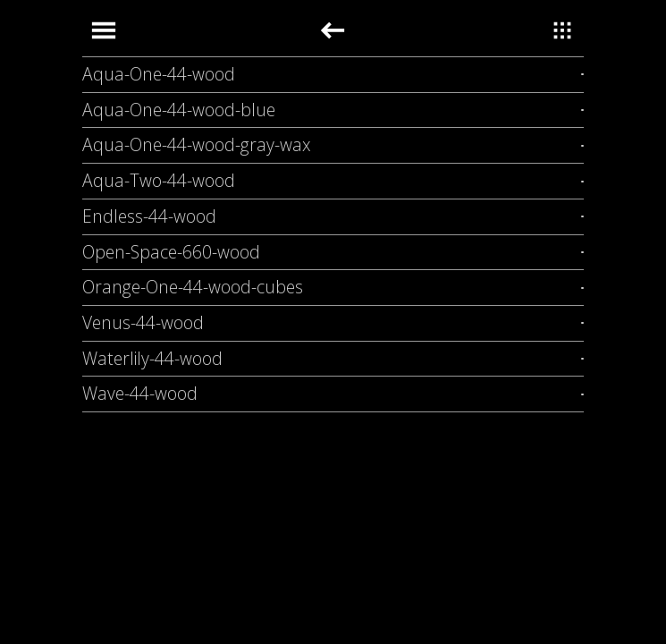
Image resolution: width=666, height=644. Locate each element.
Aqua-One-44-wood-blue (179, 110)
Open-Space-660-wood (171, 252)
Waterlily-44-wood (152, 358)
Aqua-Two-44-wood (159, 180)
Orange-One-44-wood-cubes (193, 287)
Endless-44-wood (149, 216)
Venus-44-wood (143, 322)
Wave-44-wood (140, 393)
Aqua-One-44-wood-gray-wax (197, 144)
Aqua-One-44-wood (159, 74)
